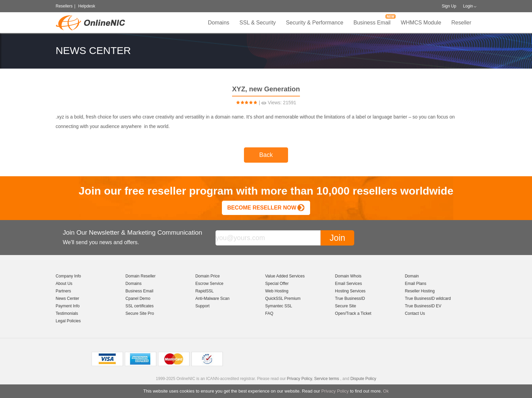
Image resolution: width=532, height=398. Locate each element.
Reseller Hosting (420, 291)
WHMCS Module (421, 23)
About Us (64, 284)
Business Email (372, 23)
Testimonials (67, 313)
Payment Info (68, 306)
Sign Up (449, 6)
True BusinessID (350, 298)
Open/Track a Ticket (353, 313)
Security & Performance (315, 23)
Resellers (64, 6)
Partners (63, 291)
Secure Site (345, 306)
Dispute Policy (363, 379)
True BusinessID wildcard (428, 298)
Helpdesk (87, 6)
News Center (67, 298)
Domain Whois (348, 276)
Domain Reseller (141, 276)
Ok (386, 391)
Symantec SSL (278, 306)
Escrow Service (210, 284)
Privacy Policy (335, 391)
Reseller (461, 23)
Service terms (327, 379)
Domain (412, 276)
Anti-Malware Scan (213, 298)
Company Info (68, 276)
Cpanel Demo (138, 298)
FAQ (269, 313)
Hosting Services (350, 291)
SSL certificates (140, 306)
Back (266, 155)
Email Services (348, 284)
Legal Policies (68, 321)
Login (468, 6)
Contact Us (415, 313)
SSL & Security (258, 23)
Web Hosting (277, 291)
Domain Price (208, 276)
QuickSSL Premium (283, 298)
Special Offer (277, 284)
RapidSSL (205, 291)
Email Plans (415, 284)
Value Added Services (285, 276)
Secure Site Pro (140, 313)
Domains (219, 23)
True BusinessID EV (423, 306)
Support (203, 306)
